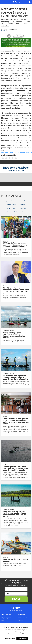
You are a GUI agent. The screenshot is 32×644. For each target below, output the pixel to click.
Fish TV (8, 208)
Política (16, 212)
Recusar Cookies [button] (10, 639)
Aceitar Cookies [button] (22, 639)
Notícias (4, 31)
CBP (3, 620)
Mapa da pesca (6, 618)
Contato (20, 620)
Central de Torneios (11, 204)
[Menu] (2, 2)
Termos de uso (22, 618)
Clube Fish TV (23, 204)
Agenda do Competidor (12, 201)
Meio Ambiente (22, 208)
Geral (14, 208)
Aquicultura (10, 31)
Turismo (23, 212)
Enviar (16, 599)
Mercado (9, 212)
